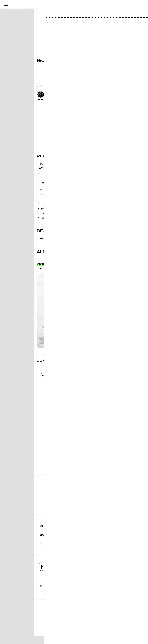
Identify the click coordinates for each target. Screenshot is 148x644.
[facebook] (42, 574)
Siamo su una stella (51, 190)
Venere (43, 264)
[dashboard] (143, 5)
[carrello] (131, 5)
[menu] (5, 5)
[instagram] (58, 574)
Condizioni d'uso (67, 631)
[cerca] (137, 5)
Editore (74, 617)
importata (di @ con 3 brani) (67, 213)
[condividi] (109, 81)
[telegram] (107, 574)
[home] (67, 4)
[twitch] (90, 574)
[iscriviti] (103, 596)
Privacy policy (82, 631)
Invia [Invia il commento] (63, 400)
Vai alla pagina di (74, 449)
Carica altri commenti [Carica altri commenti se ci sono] (66, 406)
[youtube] (74, 574)
